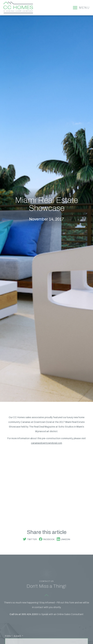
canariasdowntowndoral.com (46, 443)
